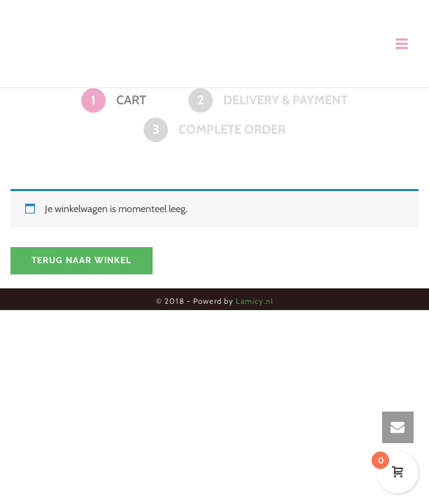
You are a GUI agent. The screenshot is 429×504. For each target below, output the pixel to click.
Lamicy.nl (255, 301)
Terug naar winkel (82, 260)
